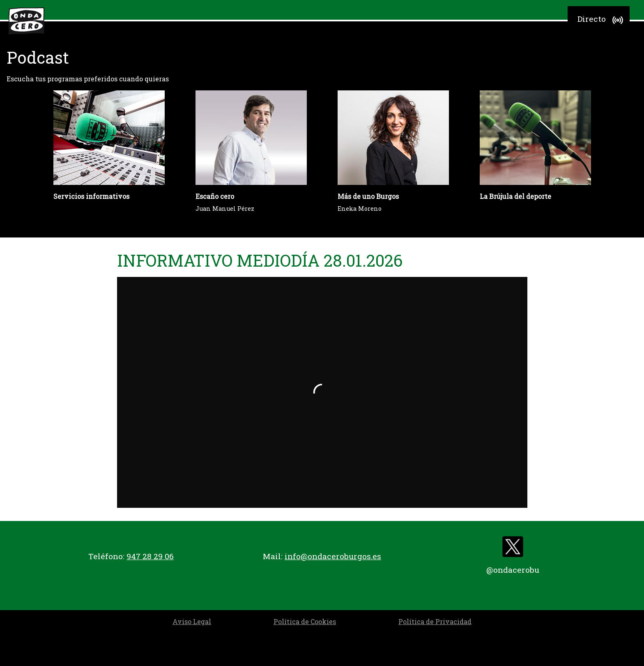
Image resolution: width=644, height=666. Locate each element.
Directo (601, 20)
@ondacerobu (513, 570)
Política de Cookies (305, 621)
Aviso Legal (192, 621)
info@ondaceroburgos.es (333, 556)
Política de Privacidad (435, 621)
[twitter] (513, 549)
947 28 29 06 (150, 556)
